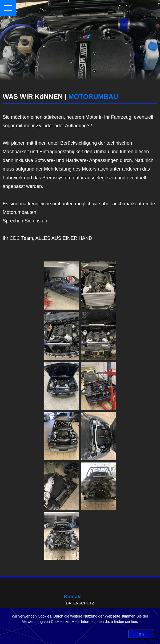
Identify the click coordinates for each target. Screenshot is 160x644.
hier (134, 622)
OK (141, 634)
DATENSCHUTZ (80, 603)
